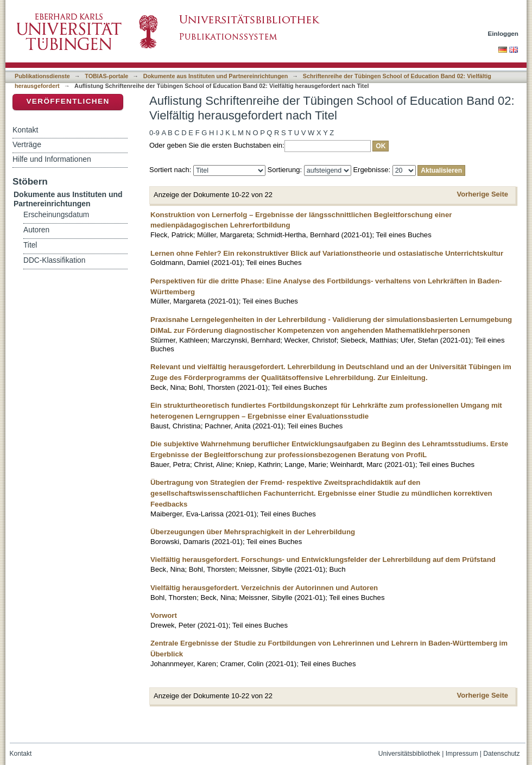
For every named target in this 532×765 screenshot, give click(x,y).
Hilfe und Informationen (52, 159)
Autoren (36, 230)
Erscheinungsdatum (56, 215)
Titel (30, 245)
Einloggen (503, 33)
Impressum (462, 754)
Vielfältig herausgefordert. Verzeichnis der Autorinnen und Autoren (264, 588)
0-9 (154, 133)
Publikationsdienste (42, 76)
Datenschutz (501, 754)
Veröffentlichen (68, 101)
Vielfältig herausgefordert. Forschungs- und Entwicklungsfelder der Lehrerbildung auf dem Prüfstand (323, 559)
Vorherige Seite (483, 194)
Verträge (27, 144)
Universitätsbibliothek (409, 754)
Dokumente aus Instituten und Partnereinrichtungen (216, 76)
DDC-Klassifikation (54, 260)
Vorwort (164, 615)
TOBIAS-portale (106, 76)
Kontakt (25, 130)
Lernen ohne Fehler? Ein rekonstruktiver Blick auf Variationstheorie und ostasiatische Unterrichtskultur (327, 253)
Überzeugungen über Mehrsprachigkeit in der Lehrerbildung (253, 532)
